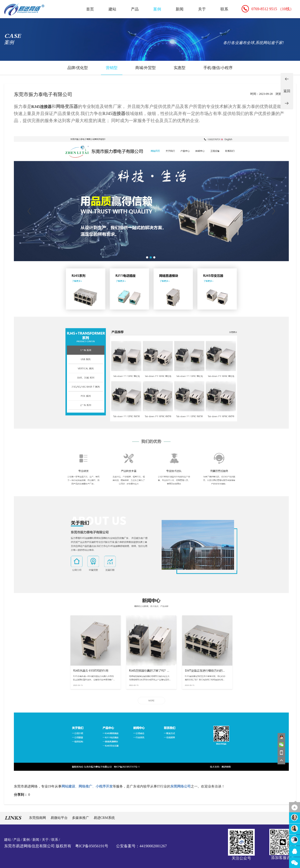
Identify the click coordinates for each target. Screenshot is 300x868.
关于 (202, 9)
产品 (135, 9)
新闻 (180, 9)
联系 (224, 9)
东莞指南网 (38, 818)
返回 (287, 91)
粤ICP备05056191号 (92, 846)
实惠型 (180, 68)
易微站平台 (60, 818)
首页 (90, 9)
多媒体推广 (81, 818)
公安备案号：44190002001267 (141, 846)
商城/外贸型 (145, 68)
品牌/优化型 (78, 68)
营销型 (112, 68)
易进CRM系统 (104, 818)
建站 (112, 9)
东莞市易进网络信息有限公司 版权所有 (38, 846)
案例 (157, 9)
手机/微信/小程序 (218, 68)
